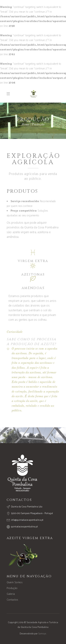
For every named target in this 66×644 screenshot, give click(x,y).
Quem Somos (15, 582)
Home (25, 124)
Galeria (11, 594)
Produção (12, 588)
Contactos (12, 600)
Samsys (42, 634)
